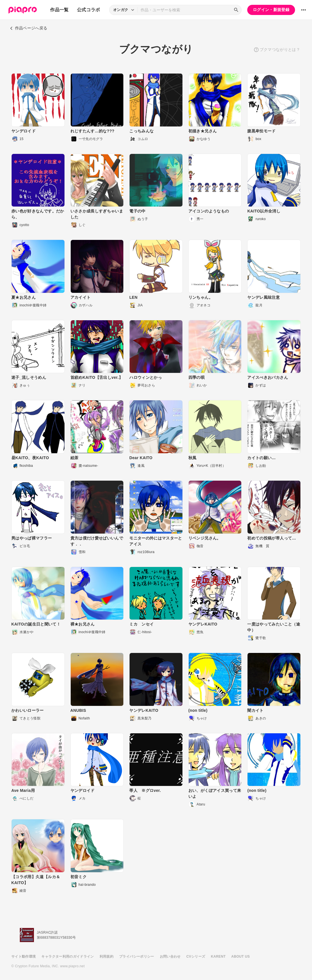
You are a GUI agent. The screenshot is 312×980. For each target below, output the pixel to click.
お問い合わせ (170, 957)
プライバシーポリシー (137, 957)
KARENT (218, 957)
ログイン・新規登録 (271, 10)
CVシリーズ (196, 957)
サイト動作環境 (23, 957)
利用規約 (106, 957)
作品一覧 (59, 10)
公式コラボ (89, 10)
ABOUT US (241, 957)
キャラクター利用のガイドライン (67, 957)
